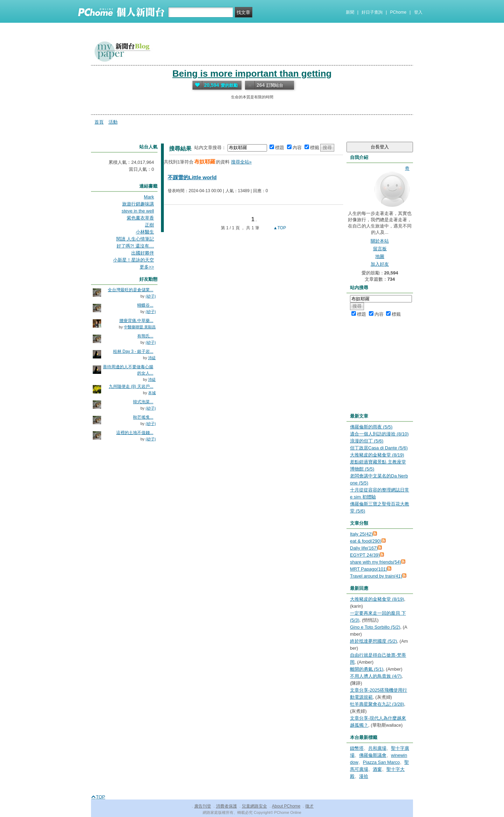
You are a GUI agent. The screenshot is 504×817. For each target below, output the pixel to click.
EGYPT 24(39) (365, 555)
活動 (113, 122)
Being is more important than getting (252, 74)
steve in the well (138, 211)
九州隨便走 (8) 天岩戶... (131, 386)
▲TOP (279, 228)
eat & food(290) (366, 541)
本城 (152, 393)
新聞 (350, 12)
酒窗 (377, 769)
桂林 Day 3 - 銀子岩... (133, 351)
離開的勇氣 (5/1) (367, 669)
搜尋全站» (241, 162)
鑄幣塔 (357, 748)
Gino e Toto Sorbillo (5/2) (375, 627)
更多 (147, 267)
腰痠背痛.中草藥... (136, 321)
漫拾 (364, 776)
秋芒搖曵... (143, 417)
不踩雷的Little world (192, 177)
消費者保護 (226, 806)
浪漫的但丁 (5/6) (367, 441)
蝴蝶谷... (145, 305)
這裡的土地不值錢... (135, 433)
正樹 (149, 225)
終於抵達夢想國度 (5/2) (373, 641)
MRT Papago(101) (369, 569)
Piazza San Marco (381, 762)
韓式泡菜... (143, 402)
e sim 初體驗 (363, 497)
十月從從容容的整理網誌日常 (380, 490)
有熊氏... (145, 336)
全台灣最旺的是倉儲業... (131, 290)
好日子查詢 (372, 12)
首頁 (99, 122)
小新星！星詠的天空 (134, 260)
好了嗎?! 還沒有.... (135, 246)
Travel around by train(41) (376, 576)
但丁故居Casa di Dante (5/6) (379, 448)
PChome (398, 12)
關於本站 (380, 241)
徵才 (309, 806)
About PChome (286, 806)
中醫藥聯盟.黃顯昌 (140, 327)
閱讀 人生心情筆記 (135, 239)
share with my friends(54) (376, 562)
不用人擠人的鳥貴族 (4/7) (376, 676)
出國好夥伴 (143, 253)
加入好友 (380, 264)
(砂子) (151, 296)
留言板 (380, 249)
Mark (149, 197)
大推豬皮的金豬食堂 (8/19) (377, 455)
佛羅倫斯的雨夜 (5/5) (371, 427)
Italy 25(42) (361, 534)
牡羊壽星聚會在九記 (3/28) (377, 704)
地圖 (380, 256)
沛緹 (152, 358)
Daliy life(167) (364, 548)
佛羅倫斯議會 (373, 755)
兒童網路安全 (254, 806)
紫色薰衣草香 (140, 218)
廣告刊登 (203, 806)
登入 (418, 12)
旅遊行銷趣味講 (138, 204)
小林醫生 (145, 232)
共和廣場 (377, 748)
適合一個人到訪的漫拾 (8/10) (379, 434)
